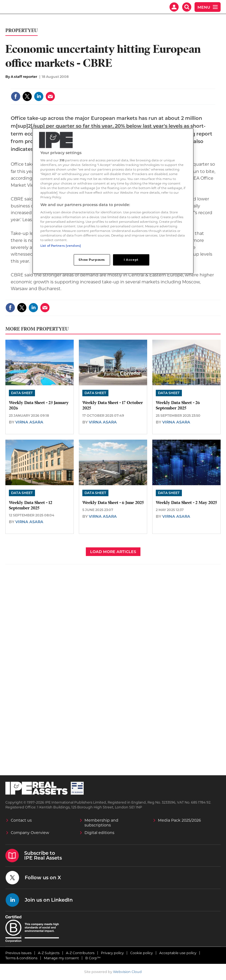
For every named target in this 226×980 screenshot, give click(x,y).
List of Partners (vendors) (61, 246)
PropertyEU (22, 31)
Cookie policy (142, 953)
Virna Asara (29, 422)
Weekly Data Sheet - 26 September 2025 (178, 405)
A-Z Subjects (49, 953)
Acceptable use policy (178, 953)
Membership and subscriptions (101, 823)
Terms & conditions (21, 958)
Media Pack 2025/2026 (179, 820)
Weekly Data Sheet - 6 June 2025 (113, 503)
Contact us (21, 820)
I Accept (131, 260)
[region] (113, 201)
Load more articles (113, 552)
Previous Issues (18, 953)
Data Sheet (22, 393)
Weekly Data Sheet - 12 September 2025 (31, 505)
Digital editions (99, 833)
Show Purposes (92, 260)
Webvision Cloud (127, 972)
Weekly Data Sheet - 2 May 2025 (186, 503)
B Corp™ (93, 958)
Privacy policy (112, 953)
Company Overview (30, 833)
